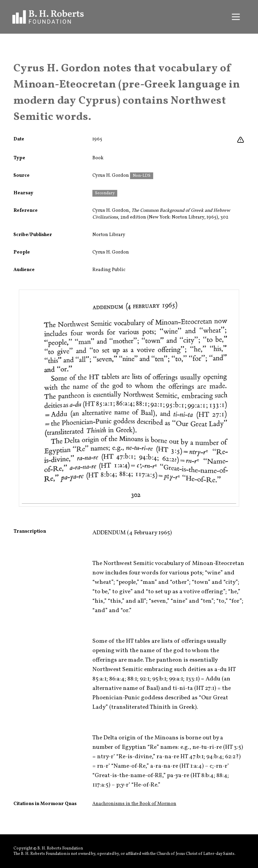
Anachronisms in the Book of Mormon (134, 804)
